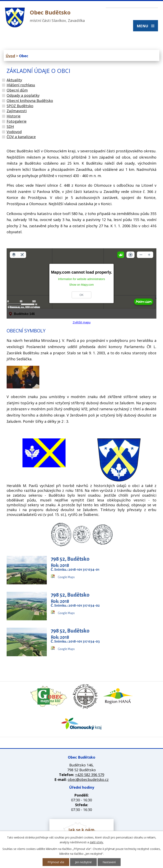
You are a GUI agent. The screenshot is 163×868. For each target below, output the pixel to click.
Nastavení (109, 862)
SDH (10, 126)
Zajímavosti (17, 111)
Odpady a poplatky (23, 95)
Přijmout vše (56, 862)
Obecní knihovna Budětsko (30, 101)
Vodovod (14, 132)
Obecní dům (17, 90)
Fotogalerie (17, 121)
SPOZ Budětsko (20, 106)
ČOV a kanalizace (21, 137)
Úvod (10, 56)
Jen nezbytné (83, 862)
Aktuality (14, 80)
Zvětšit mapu (82, 322)
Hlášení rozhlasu (21, 85)
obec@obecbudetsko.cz (88, 779)
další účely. (97, 842)
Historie (14, 116)
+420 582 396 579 (90, 775)
